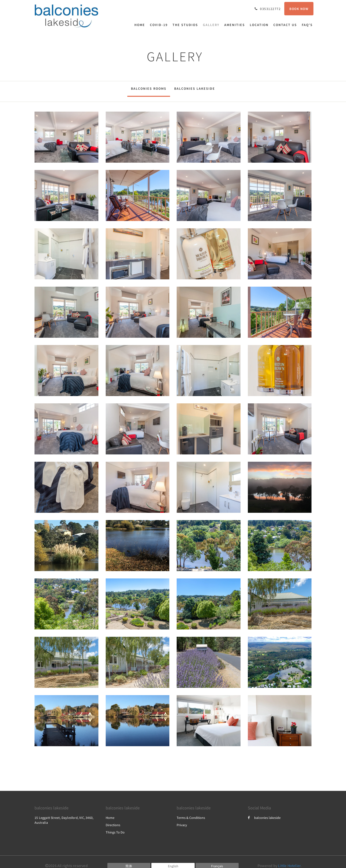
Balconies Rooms (149, 89)
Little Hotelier (289, 866)
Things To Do (115, 832)
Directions (113, 825)
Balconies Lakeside (195, 89)
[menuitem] (141, 25)
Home (110, 818)
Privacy (182, 825)
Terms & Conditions (191, 818)
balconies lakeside (264, 818)
